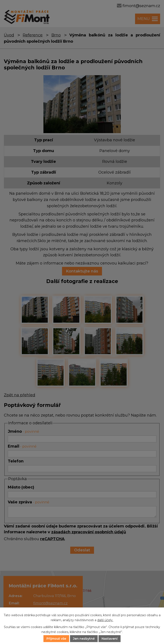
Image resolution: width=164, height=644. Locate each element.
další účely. (105, 620)
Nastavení (110, 639)
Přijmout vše (56, 639)
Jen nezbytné (84, 639)
